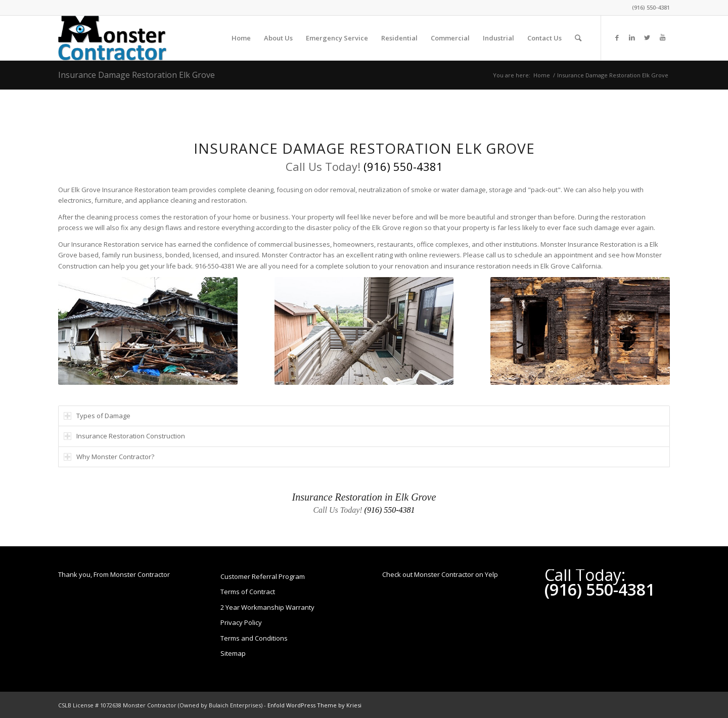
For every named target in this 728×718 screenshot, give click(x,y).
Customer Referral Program (263, 576)
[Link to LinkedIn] (632, 37)
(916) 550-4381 (651, 7)
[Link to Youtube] (662, 37)
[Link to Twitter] (647, 37)
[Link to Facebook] (617, 37)
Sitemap (233, 653)
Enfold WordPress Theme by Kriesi (314, 705)
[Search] (578, 38)
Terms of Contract (248, 592)
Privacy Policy (241, 622)
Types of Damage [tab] (97, 416)
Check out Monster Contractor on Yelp (440, 574)
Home (542, 75)
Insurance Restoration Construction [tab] (124, 436)
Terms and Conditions (254, 638)
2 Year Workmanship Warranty (267, 607)
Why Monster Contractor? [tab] (109, 457)
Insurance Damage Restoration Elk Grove (136, 75)
